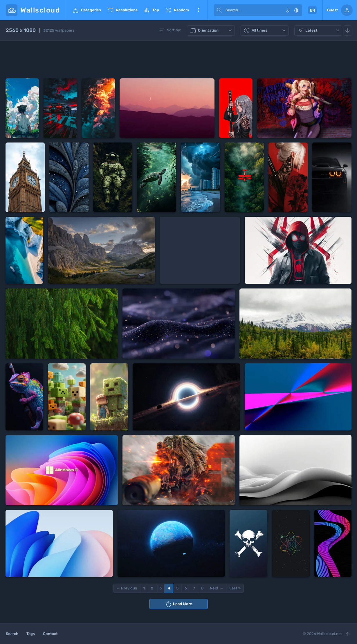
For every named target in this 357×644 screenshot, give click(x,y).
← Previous (127, 588)
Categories (86, 10)
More (198, 10)
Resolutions (122, 10)
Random (177, 10)
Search (12, 634)
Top (151, 10)
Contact (50, 634)
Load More (179, 604)
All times (265, 30)
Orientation (212, 30)
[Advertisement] (178, 59)
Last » (235, 588)
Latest (319, 30)
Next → (217, 588)
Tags (31, 634)
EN (312, 10)
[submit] (219, 10)
